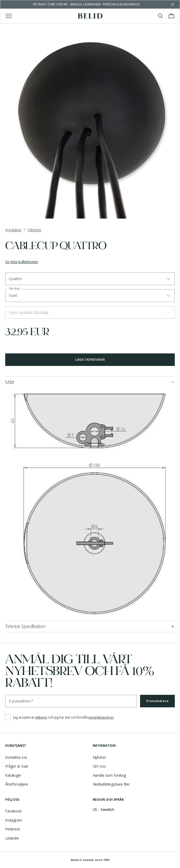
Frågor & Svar (17, 766)
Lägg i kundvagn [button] (90, 360)
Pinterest (13, 829)
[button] (90, 312)
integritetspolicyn (101, 717)
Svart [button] (13, 295)
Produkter (13, 230)
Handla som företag (109, 775)
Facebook (13, 811)
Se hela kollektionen (22, 262)
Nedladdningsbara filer (111, 784)
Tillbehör (34, 230)
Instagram (14, 820)
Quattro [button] (15, 279)
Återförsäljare (17, 784)
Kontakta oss (16, 757)
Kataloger (13, 775)
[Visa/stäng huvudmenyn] (9, 16)
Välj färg (15, 289)
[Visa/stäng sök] (160, 16)
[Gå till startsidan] (90, 16)
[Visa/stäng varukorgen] (171, 16)
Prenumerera (157, 701)
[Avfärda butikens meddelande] (172, 4)
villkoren (41, 717)
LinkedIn (12, 838)
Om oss (99, 766)
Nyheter (99, 757)
